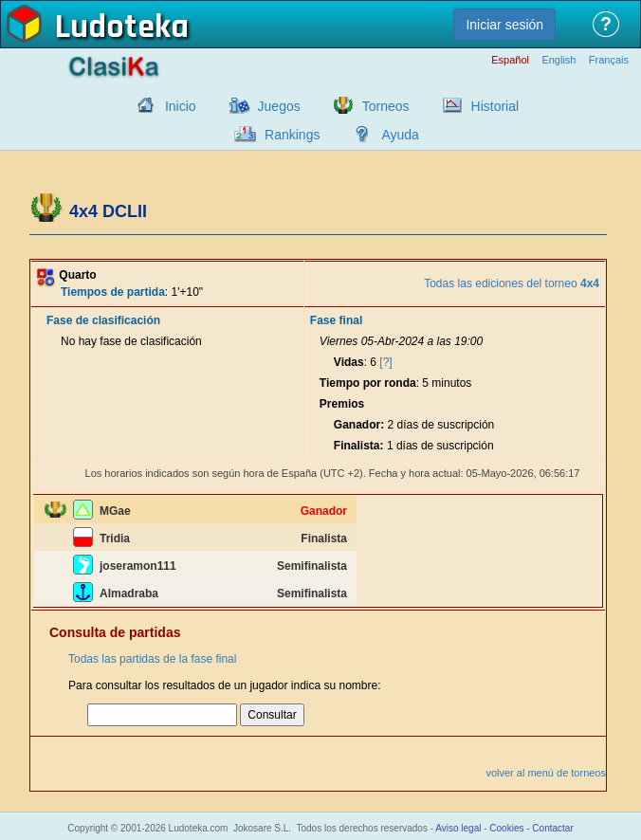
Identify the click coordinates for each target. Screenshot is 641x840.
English (559, 60)
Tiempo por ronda (368, 383)
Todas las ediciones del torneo (512, 283)
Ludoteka (122, 27)
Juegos (279, 106)
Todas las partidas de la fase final (152, 659)
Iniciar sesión (504, 25)
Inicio (181, 106)
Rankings (292, 135)
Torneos (386, 106)
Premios (342, 404)
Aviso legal (458, 828)
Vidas (349, 362)
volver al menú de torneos (546, 773)
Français (609, 60)
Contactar (552, 828)
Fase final (336, 320)
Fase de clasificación (103, 320)
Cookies (506, 828)
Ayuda (400, 135)
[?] (385, 362)
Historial (495, 106)
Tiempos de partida (113, 292)
